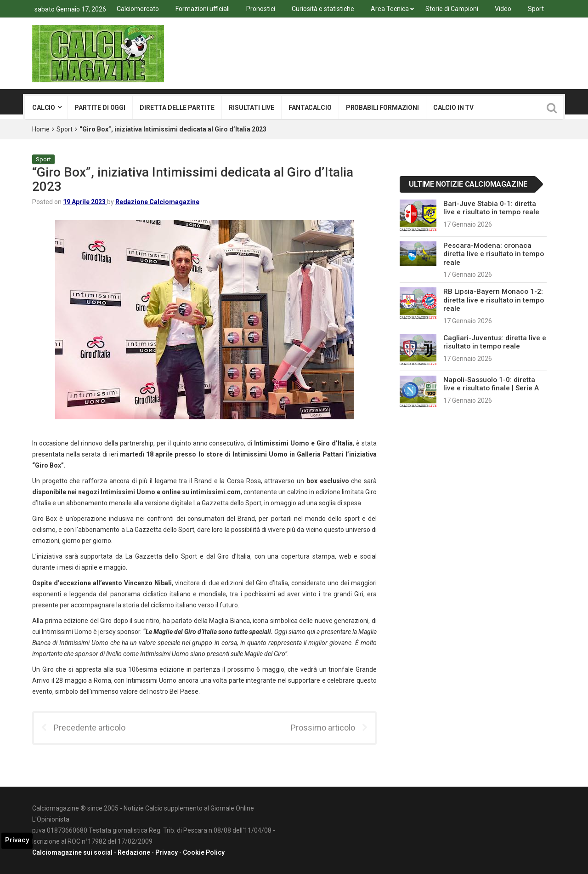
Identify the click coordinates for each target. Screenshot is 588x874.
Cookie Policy (204, 852)
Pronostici (261, 9)
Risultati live (252, 108)
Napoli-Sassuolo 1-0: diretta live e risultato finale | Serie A (491, 384)
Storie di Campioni (452, 9)
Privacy (167, 852)
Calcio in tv (453, 108)
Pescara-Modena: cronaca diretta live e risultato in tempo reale (494, 254)
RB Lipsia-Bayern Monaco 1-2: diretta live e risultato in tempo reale (494, 300)
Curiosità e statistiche (323, 9)
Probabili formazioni (382, 108)
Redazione (134, 852)
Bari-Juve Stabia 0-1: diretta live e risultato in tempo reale (491, 208)
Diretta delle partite (177, 108)
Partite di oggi (100, 108)
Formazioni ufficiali (203, 9)
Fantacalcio (310, 108)
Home (41, 129)
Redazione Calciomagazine (157, 202)
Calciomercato (138, 9)
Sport (536, 9)
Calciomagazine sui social (72, 852)
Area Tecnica (390, 9)
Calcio (44, 108)
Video (503, 9)
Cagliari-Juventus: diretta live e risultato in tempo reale (495, 342)
